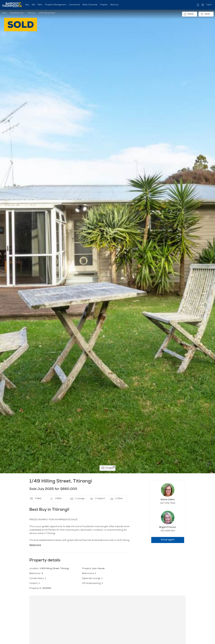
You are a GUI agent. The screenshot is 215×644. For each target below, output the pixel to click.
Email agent (168, 540)
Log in (209, 5)
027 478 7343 (168, 503)
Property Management (55, 5)
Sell (33, 5)
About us (114, 5)
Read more (35, 545)
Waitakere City (17, 13)
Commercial (74, 5)
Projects (104, 5)
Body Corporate (90, 5)
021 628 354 (168, 531)
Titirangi (31, 13)
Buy (27, 5)
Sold (4, 13)
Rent (40, 5)
